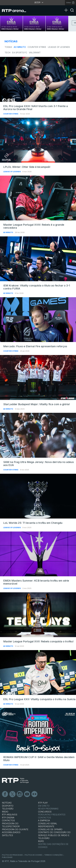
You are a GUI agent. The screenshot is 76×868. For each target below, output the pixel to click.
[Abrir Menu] (67, 7)
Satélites (7, 835)
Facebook (5, 794)
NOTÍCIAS (7, 803)
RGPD (41, 841)
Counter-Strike (37, 47)
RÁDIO (5, 812)
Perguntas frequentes (52, 815)
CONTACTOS (8, 820)
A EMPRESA (44, 820)
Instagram (20, 794)
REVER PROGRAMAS (48, 809)
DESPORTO (8, 806)
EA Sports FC (20, 53)
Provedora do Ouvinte (15, 829)
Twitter (12, 794)
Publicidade (7, 857)
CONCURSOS (45, 812)
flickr (35, 794)
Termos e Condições (53, 855)
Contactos (44, 818)
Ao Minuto (20, 47)
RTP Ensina (8, 818)
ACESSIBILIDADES (11, 832)
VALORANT (35, 53)
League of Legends (59, 47)
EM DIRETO (44, 806)
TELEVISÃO (8, 809)
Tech (7, 53)
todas (8, 47)
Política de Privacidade (12, 855)
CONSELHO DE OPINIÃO (50, 829)
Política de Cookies (33, 855)
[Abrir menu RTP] (38, 2)
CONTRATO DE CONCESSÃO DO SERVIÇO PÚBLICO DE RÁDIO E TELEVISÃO (54, 835)
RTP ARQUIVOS (10, 815)
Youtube (27, 794)
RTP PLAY (43, 803)
